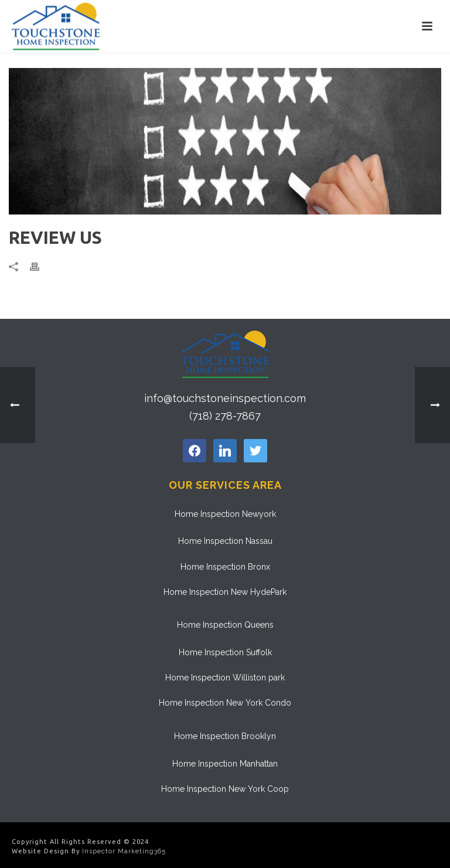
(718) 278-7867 (225, 416)
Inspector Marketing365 (124, 851)
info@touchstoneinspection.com (225, 398)
